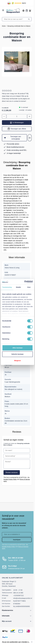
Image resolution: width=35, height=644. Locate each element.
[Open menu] (3, 10)
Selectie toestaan (17, 354)
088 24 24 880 (18, 593)
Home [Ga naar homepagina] (4, 26)
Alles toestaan (17, 348)
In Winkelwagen (17, 123)
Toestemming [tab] (7, 287)
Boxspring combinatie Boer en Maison (19, 26)
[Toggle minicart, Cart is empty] (30, 11)
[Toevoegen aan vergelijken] (30, 138)
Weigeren (17, 361)
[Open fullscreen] (17, 62)
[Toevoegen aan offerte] (17, 129)
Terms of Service (25, 479)
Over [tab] (29, 287)
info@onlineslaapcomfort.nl (23, 598)
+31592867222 (18, 596)
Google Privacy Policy (10, 479)
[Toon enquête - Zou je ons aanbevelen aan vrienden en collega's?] (18, 642)
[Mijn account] (23, 11)
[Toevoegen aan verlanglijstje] (14, 138)
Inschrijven (17, 540)
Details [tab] (18, 287)
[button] (17, 621)
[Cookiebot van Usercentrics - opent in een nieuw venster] (25, 282)
